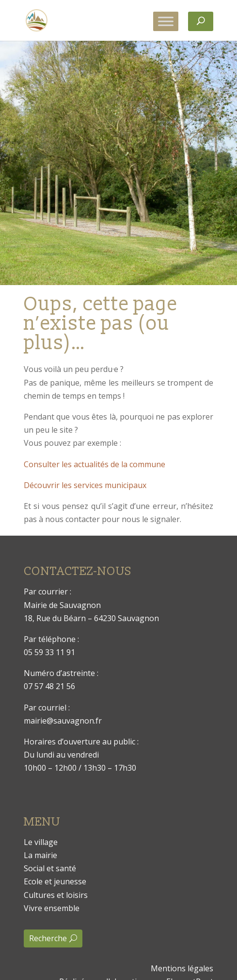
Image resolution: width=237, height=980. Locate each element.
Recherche (48, 938)
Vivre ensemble (52, 908)
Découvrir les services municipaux (85, 485)
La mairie (40, 855)
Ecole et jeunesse (55, 881)
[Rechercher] (201, 21)
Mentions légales (182, 968)
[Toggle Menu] (166, 21)
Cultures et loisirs (56, 895)
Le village (41, 842)
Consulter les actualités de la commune (95, 464)
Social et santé (50, 868)
